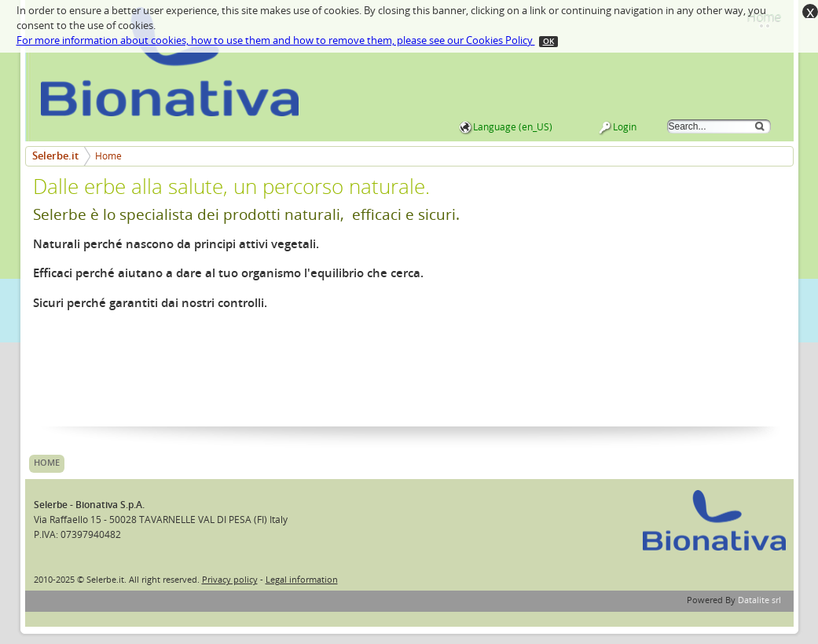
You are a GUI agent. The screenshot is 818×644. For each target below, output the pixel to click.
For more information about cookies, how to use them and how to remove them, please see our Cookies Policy (276, 40)
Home (108, 156)
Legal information (302, 580)
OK (548, 42)
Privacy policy (230, 580)
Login (625, 127)
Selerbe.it (55, 156)
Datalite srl (759, 600)
